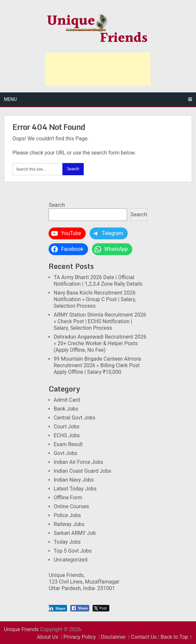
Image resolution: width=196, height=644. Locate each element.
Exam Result (68, 444)
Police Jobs (67, 515)
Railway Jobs (69, 524)
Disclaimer (113, 637)
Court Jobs (66, 427)
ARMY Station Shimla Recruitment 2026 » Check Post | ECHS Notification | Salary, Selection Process (100, 321)
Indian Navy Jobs (74, 480)
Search (57, 205)
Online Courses (71, 506)
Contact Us (144, 637)
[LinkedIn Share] (57, 608)
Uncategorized (70, 560)
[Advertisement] (98, 69)
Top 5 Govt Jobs (73, 551)
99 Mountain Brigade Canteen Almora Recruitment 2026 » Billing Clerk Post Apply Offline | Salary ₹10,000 (97, 365)
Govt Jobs (65, 453)
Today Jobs (67, 542)
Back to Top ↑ (176, 637)
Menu (10, 99)
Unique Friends (21, 629)
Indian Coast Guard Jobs (82, 471)
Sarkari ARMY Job (75, 533)
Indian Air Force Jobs (78, 462)
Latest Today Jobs (75, 489)
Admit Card (67, 400)
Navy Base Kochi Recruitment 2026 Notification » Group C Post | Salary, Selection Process (95, 299)
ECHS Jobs (67, 435)
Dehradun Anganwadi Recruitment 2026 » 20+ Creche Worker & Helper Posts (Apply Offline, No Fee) (100, 343)
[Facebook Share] (80, 608)
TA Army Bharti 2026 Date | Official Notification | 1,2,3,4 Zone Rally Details (98, 281)
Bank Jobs (66, 409)
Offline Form (68, 498)
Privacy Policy (80, 637)
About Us (47, 637)
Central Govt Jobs (74, 418)
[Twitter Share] (101, 608)
